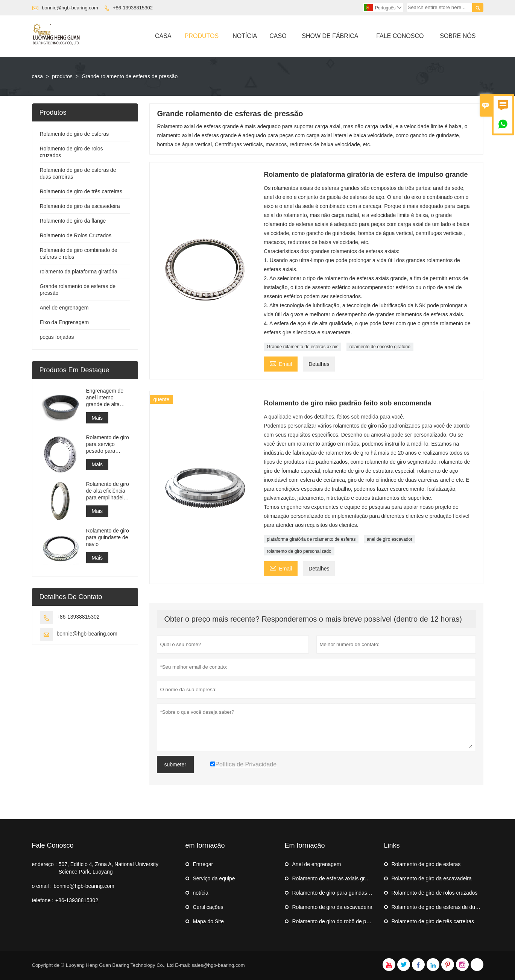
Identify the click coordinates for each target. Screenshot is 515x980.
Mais (97, 418)
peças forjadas (57, 337)
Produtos (202, 36)
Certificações (208, 907)
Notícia (245, 36)
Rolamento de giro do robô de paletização (341, 921)
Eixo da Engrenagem (65, 322)
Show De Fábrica (330, 36)
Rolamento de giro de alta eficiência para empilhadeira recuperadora (108, 491)
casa (38, 76)
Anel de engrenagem (64, 308)
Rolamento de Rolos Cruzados (76, 235)
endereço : (44, 864)
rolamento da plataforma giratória (79, 272)
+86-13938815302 (133, 8)
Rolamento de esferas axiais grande (334, 878)
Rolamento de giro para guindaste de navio (108, 537)
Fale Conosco (400, 36)
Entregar (203, 864)
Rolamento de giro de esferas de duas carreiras (447, 907)
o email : (42, 886)
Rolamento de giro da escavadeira (80, 206)
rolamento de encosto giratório (380, 347)
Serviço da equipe (214, 878)
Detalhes (319, 364)
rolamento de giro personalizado (299, 551)
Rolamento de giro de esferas (74, 134)
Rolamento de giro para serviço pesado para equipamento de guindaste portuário (108, 444)
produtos (62, 76)
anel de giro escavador (390, 539)
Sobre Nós (458, 36)
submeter (175, 765)
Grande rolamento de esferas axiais (302, 347)
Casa (163, 36)
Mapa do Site (209, 921)
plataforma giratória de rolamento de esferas (311, 539)
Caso (278, 36)
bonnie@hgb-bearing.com (70, 8)
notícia (201, 893)
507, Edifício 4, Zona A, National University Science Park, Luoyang (109, 868)
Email (281, 363)
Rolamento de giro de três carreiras (81, 191)
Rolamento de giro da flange (73, 221)
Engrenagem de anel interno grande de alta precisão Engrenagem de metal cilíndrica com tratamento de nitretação (108, 398)
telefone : (43, 900)
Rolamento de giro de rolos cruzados (435, 893)
